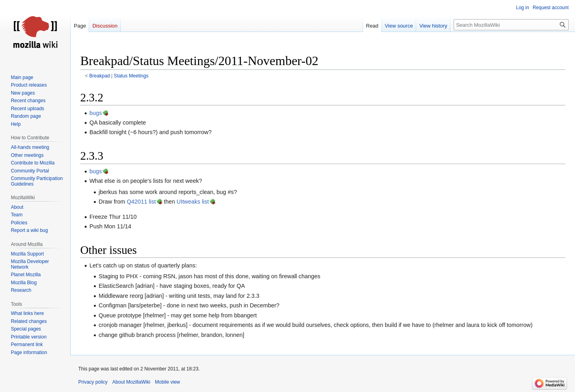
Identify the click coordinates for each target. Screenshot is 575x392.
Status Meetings (131, 76)
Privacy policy (93, 382)
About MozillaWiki (131, 382)
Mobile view (168, 382)
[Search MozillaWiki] (511, 25)
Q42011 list (141, 202)
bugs (96, 113)
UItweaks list (193, 202)
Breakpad (100, 76)
